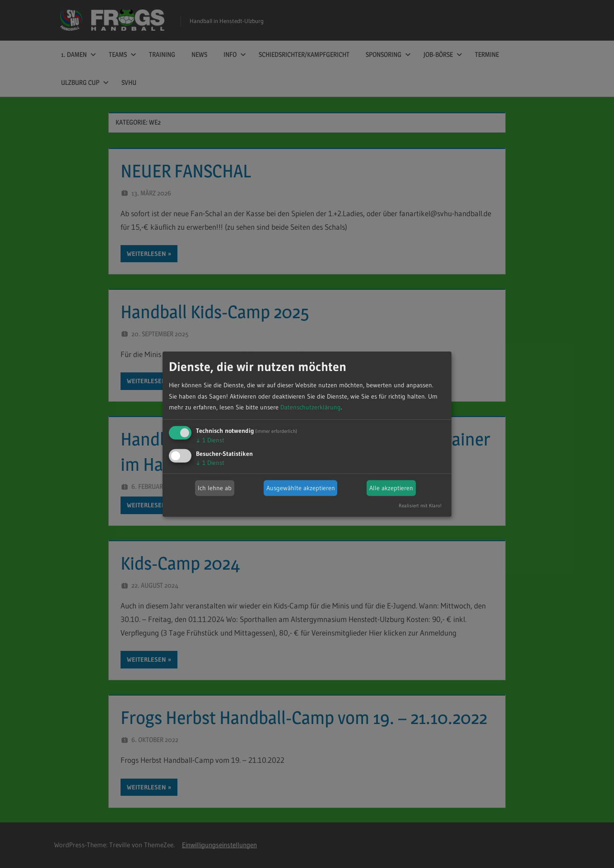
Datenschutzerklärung (311, 407)
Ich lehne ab (215, 488)
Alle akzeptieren (391, 488)
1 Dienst (210, 440)
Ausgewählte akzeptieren (301, 488)
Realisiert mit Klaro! (420, 506)
